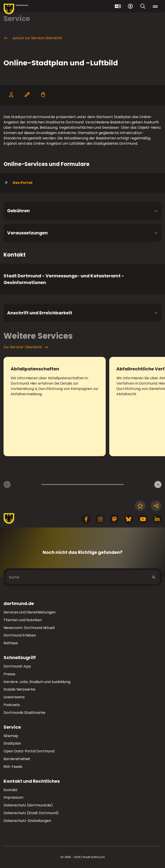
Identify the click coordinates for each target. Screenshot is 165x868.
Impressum (13, 797)
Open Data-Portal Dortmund (29, 751)
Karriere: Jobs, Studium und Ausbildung (37, 682)
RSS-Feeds (13, 767)
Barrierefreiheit (17, 759)
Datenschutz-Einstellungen (27, 821)
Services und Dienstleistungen (30, 612)
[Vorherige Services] (7, 485)
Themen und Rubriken (23, 620)
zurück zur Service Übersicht (33, 38)
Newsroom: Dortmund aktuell (29, 628)
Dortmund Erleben (20, 635)
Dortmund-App (17, 666)
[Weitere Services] (158, 485)
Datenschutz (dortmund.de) (28, 805)
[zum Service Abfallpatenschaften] (55, 407)
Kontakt (11, 790)
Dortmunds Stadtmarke (24, 713)
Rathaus (11, 643)
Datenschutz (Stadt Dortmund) (31, 813)
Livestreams (14, 697)
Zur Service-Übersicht (26, 347)
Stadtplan (12, 743)
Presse (9, 674)
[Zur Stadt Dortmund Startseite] (16, 9)
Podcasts (12, 705)
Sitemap (11, 736)
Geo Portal (18, 183)
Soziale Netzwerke (19, 689)
